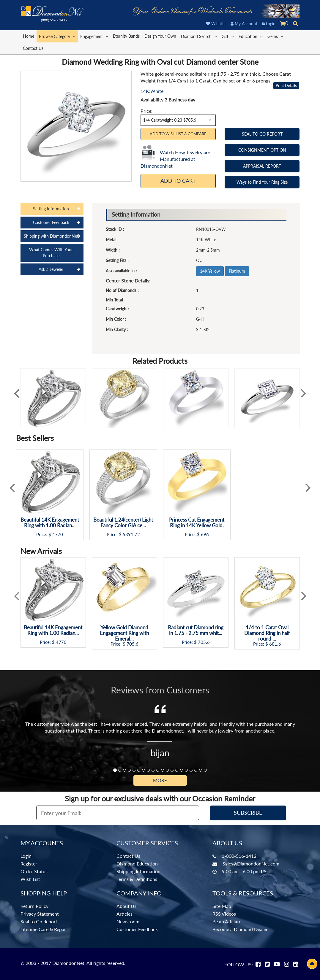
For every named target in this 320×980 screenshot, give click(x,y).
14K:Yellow (210, 271)
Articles (124, 914)
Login (269, 24)
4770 (58, 535)
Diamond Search (199, 36)
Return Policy (34, 906)
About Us (126, 906)
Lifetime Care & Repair (44, 929)
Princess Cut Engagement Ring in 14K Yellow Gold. (197, 523)
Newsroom (128, 921)
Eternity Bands (126, 36)
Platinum (237, 271)
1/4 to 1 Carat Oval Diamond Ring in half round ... (267, 633)
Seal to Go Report (39, 921)
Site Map (222, 906)
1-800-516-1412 (239, 856)
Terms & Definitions (137, 879)
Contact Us (33, 48)
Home (29, 36)
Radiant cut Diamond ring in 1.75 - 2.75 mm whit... (196, 630)
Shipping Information (138, 871)
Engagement (94, 36)
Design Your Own (160, 36)
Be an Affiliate (227, 921)
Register (29, 864)
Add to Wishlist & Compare (178, 134)
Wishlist (216, 24)
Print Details (286, 85)
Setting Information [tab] (51, 209)
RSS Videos (224, 914)
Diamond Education (137, 864)
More (160, 780)
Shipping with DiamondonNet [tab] (51, 236)
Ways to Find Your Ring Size (262, 182)
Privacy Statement (40, 914)
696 (205, 535)
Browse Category (57, 36)
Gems (275, 36)
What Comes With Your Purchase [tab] (51, 253)
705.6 (133, 644)
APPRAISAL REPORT (262, 166)
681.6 (275, 644)
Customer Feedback (137, 929)
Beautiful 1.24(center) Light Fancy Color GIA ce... (123, 523)
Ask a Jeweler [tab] (51, 269)
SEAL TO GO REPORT (262, 134)
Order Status (34, 871)
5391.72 (131, 535)
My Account (244, 24)
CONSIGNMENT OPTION (262, 150)
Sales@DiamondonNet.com (251, 864)
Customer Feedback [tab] (51, 222)
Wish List (30, 879)
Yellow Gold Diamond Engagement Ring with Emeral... (124, 633)
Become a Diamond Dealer (240, 929)
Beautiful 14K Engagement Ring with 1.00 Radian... (50, 523)
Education (251, 36)
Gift (228, 36)
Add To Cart (178, 181)
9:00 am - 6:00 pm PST (246, 871)
